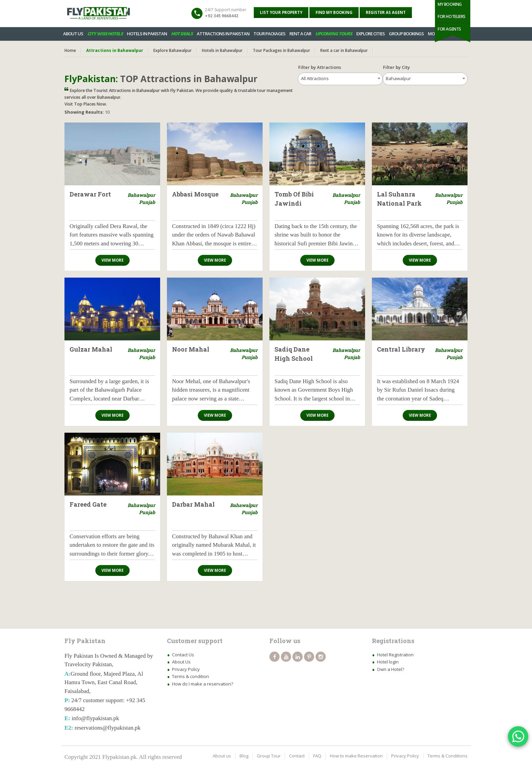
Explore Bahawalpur (173, 50)
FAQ (317, 756)
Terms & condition (191, 676)
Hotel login (388, 662)
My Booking (450, 4)
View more (112, 260)
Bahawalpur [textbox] (398, 78)
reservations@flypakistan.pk (108, 728)
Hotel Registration (395, 655)
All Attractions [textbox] (315, 78)
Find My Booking (334, 12)
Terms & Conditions (448, 756)
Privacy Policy (186, 669)
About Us (181, 662)
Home (70, 50)
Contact (297, 756)
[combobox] (340, 79)
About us (222, 756)
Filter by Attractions (320, 67)
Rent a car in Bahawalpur (344, 50)
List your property (281, 12)
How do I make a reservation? (203, 684)
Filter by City (400, 67)
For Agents (449, 29)
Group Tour (269, 756)
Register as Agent (386, 12)
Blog (244, 756)
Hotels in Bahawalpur (222, 50)
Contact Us (183, 655)
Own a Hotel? (391, 669)
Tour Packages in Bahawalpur (281, 50)
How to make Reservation (356, 756)
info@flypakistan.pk (95, 718)
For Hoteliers (452, 16)
